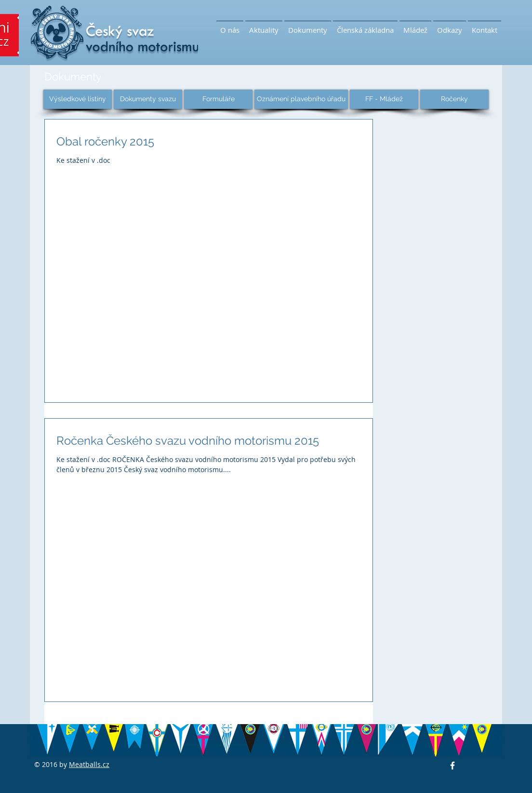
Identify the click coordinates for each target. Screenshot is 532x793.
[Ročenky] (454, 99)
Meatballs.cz (89, 764)
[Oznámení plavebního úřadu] (301, 99)
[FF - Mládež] (384, 99)
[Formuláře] (218, 99)
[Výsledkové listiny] (78, 99)
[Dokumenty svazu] (148, 99)
